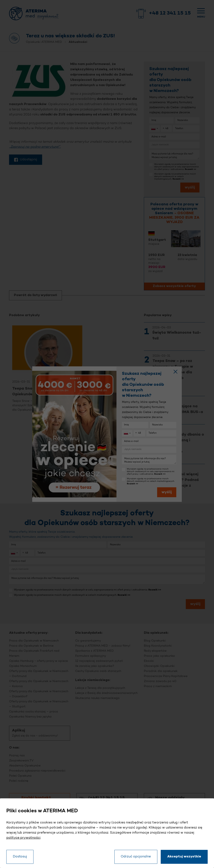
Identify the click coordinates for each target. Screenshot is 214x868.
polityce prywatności (23, 838)
